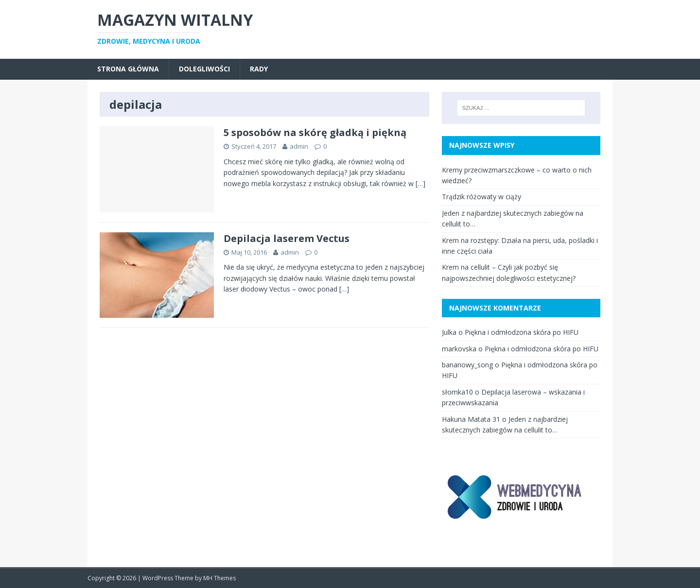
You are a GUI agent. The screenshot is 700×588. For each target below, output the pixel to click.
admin (299, 146)
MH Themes (219, 578)
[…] (420, 183)
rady (259, 69)
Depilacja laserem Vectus (287, 238)
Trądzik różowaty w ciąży (481, 197)
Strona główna (128, 69)
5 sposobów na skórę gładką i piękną (315, 132)
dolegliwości (204, 69)
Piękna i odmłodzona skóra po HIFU (522, 332)
